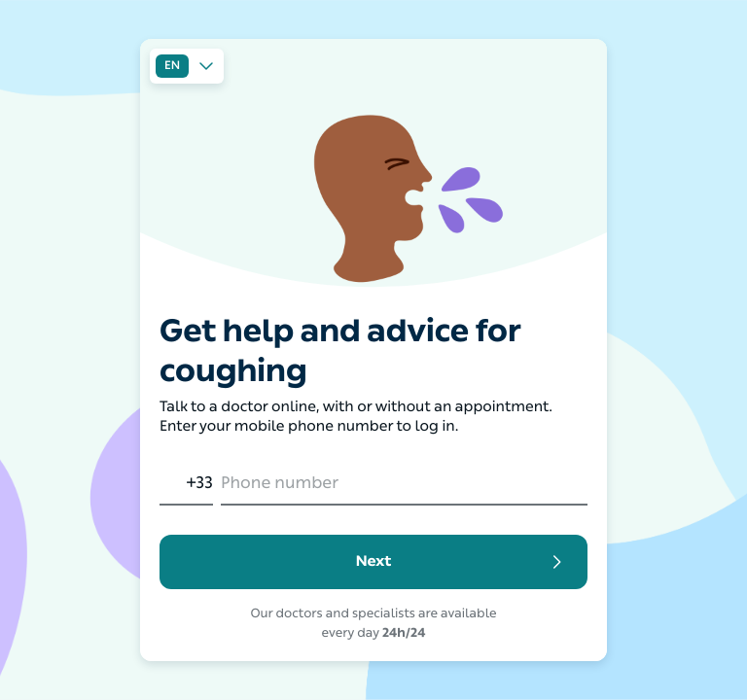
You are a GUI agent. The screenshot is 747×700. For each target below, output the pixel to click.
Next (462, 562)
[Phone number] (404, 485)
